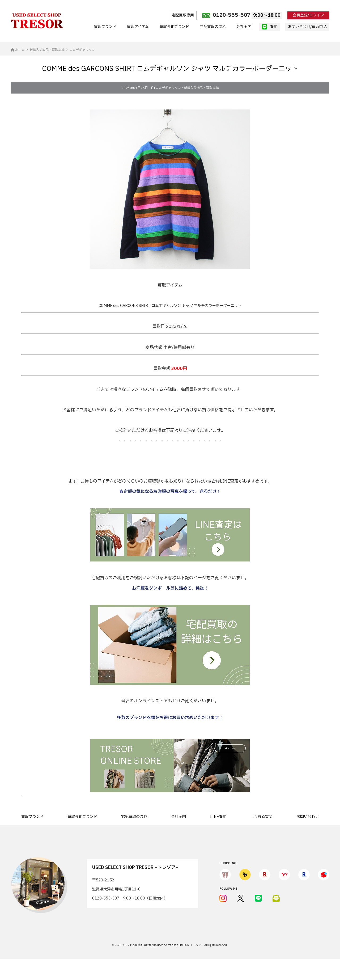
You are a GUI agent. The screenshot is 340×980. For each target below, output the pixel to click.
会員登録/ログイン (308, 15)
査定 (270, 27)
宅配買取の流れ (213, 27)
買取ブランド (105, 27)
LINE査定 (218, 817)
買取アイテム (138, 27)
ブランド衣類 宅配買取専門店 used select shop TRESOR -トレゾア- (162, 945)
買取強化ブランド (174, 27)
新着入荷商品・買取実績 (201, 88)
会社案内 (244, 27)
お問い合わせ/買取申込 (307, 27)
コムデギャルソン (168, 88)
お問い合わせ (308, 817)
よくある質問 (261, 817)
